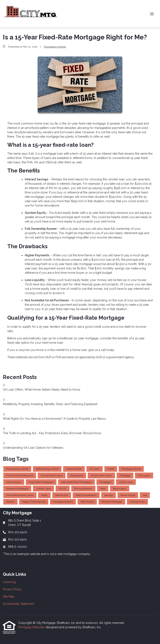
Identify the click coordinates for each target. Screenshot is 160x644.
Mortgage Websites (32, 627)
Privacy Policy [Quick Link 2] (12, 589)
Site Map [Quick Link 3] (9, 596)
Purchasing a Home (55, 47)
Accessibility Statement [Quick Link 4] (18, 604)
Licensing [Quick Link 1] (9, 582)
